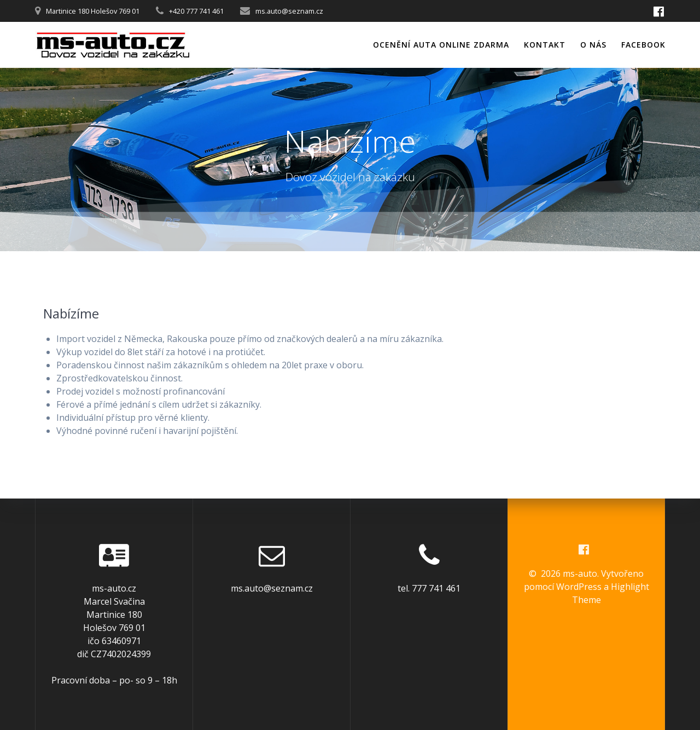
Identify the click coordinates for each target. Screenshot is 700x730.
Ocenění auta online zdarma (441, 45)
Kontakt (545, 45)
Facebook (643, 45)
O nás (593, 45)
